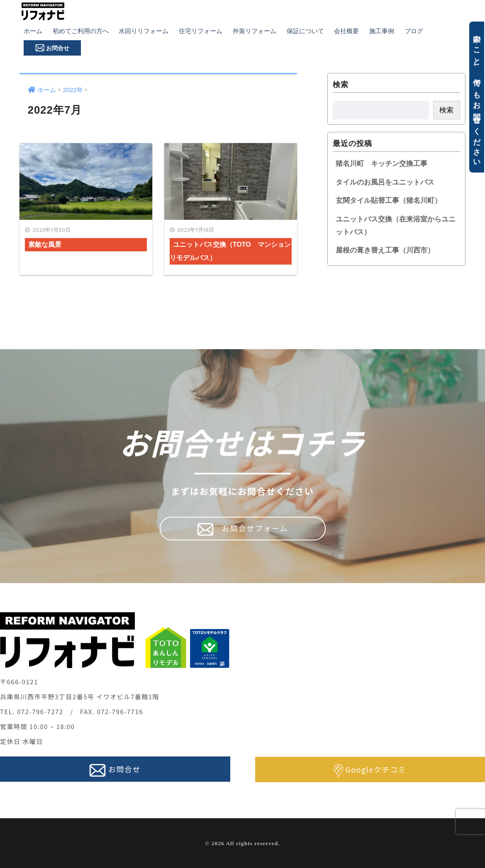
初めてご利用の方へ (81, 31)
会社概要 (346, 31)
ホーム (33, 31)
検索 (341, 84)
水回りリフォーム (144, 31)
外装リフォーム (255, 31)
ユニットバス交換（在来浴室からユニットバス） (396, 226)
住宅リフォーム (201, 31)
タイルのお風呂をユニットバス (385, 182)
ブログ (414, 31)
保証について (305, 31)
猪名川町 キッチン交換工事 (381, 164)
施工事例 (382, 31)
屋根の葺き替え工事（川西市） (385, 250)
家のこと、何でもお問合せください (477, 97)
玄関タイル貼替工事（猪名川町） (389, 201)
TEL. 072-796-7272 (32, 711)
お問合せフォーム (242, 529)
